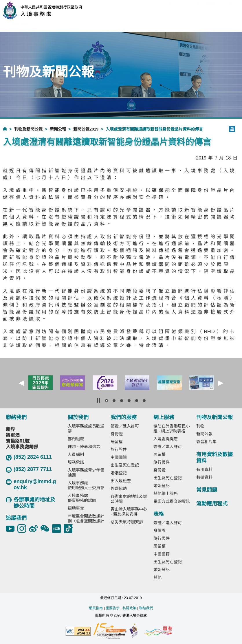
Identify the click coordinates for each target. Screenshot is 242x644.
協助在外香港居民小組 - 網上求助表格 (172, 429)
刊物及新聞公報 (28, 129)
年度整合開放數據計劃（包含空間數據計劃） (86, 521)
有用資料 (204, 469)
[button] (21, 383)
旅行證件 (119, 449)
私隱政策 (129, 608)
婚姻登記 (119, 473)
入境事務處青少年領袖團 (86, 473)
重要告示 (113, 608)
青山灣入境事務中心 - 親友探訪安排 (129, 512)
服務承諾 (76, 462)
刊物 (200, 426)
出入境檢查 (121, 481)
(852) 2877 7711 (29, 469)
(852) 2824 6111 (29, 457)
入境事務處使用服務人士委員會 (86, 485)
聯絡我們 (146, 608)
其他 (157, 577)
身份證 (117, 434)
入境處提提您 (166, 439)
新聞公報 (58, 129)
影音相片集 (206, 442)
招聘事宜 (76, 508)
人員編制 (76, 454)
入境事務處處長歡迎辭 (86, 429)
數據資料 (204, 477)
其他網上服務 (166, 493)
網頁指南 (96, 608)
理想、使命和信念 (84, 447)
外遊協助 (119, 489)
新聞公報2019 (86, 129)
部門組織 (76, 439)
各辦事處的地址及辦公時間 (31, 503)
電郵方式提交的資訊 (172, 501)
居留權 (117, 442)
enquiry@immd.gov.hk (31, 484)
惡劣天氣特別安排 (127, 522)
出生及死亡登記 (125, 465)
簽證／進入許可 (125, 426)
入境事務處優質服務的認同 (82, 498)
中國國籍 (119, 457)
